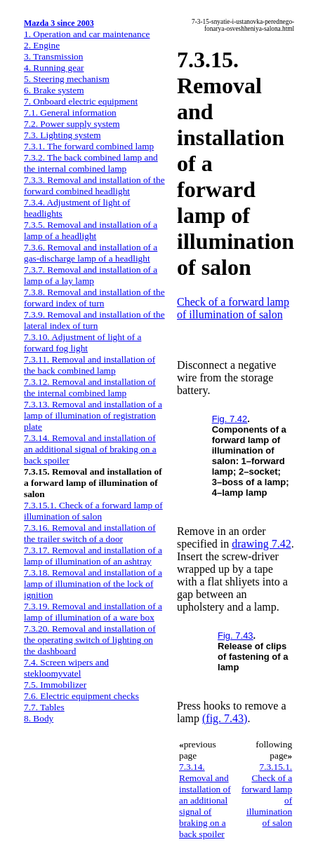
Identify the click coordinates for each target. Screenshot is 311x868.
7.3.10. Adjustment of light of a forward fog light (82, 343)
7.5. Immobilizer (55, 685)
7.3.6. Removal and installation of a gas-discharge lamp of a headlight (91, 253)
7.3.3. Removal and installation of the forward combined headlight (94, 185)
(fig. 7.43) (225, 718)
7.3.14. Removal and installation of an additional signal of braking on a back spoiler (90, 449)
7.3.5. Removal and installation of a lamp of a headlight (91, 230)
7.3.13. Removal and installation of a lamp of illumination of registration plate (93, 415)
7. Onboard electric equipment (81, 101)
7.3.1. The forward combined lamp (89, 146)
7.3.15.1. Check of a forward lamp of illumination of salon (93, 511)
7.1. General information (70, 113)
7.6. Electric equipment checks (81, 696)
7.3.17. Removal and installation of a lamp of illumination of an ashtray (93, 556)
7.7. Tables (44, 707)
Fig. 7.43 (236, 636)
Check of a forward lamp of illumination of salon (233, 308)
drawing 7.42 (261, 544)
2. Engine (42, 45)
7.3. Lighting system (62, 135)
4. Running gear (54, 68)
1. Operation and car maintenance (87, 34)
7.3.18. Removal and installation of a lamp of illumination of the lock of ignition (93, 584)
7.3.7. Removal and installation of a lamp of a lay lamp (91, 275)
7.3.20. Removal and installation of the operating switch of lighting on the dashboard (90, 640)
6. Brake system (54, 90)
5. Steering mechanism (67, 79)
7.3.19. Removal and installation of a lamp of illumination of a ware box (93, 612)
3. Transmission (53, 56)
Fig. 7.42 (230, 419)
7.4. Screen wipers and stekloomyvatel (66, 668)
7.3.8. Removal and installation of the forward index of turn (94, 298)
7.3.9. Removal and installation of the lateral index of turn (94, 320)
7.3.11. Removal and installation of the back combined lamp (90, 365)
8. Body (39, 718)
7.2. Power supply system (72, 124)
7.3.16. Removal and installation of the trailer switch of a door (90, 533)
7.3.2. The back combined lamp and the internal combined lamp (91, 163)
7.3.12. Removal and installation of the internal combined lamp (90, 387)
